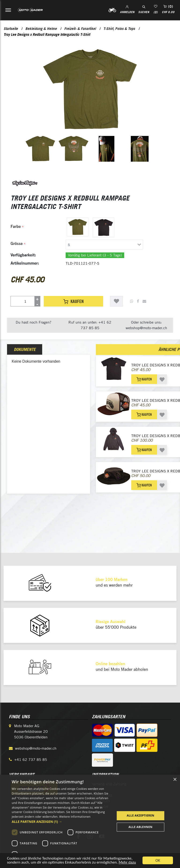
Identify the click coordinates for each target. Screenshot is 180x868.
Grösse (17, 243)
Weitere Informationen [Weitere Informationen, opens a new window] (75, 817)
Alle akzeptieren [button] (141, 815)
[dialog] (90, 821)
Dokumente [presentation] (25, 349)
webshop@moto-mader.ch (36, 748)
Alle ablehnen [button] (140, 827)
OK (158, 860)
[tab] (85, 244)
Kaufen (73, 301)
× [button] (175, 780)
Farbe (16, 226)
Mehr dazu (128, 863)
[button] (62, 822)
